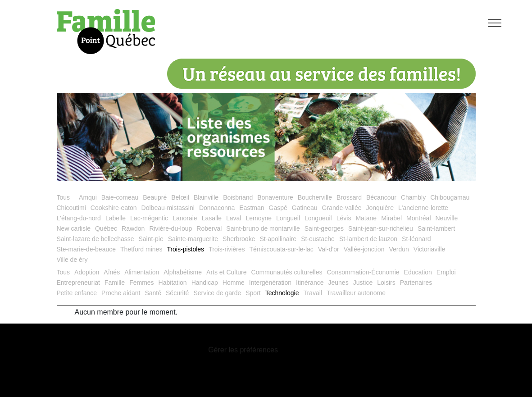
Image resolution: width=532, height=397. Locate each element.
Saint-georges (324, 228)
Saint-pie (151, 239)
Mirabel (391, 218)
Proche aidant (121, 293)
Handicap (205, 283)
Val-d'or (329, 249)
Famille (115, 283)
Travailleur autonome (356, 293)
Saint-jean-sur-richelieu (381, 228)
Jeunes (338, 283)
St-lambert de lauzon (368, 239)
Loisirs (386, 283)
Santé (153, 293)
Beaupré (155, 197)
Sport (253, 293)
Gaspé (278, 208)
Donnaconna (217, 208)
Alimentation (142, 272)
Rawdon (133, 228)
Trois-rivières (227, 249)
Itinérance (310, 283)
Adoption (87, 272)
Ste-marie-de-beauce (86, 249)
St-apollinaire (278, 239)
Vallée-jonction (364, 249)
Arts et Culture (226, 272)
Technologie (282, 293)
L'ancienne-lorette (423, 208)
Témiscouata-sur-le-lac (282, 249)
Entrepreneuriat (79, 283)
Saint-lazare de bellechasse (95, 239)
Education (418, 272)
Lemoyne (259, 218)
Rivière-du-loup (171, 228)
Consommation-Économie (363, 272)
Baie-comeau (120, 197)
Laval (234, 218)
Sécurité (177, 293)
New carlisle (74, 228)
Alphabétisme (183, 272)
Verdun (399, 249)
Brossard (349, 197)
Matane (366, 218)
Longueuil (318, 218)
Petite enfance (77, 293)
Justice (363, 283)
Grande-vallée (342, 208)
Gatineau (305, 208)
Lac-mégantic (149, 218)
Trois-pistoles (185, 249)
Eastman (252, 208)
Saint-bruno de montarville (263, 228)
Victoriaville (430, 249)
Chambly (413, 197)
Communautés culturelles (287, 272)
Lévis (344, 218)
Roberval (209, 228)
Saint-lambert (436, 228)
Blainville (206, 197)
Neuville (447, 218)
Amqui (88, 197)
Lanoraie (185, 218)
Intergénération (270, 283)
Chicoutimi (71, 208)
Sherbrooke (239, 239)
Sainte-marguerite (193, 239)
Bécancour (381, 197)
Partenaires (416, 283)
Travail (313, 293)
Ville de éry (72, 260)
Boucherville (315, 197)
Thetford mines (141, 249)
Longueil (288, 218)
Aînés (112, 272)
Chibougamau (450, 197)
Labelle (116, 218)
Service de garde (217, 293)
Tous (64, 197)
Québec (106, 228)
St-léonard (416, 239)
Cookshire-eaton (114, 208)
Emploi (446, 272)
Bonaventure (275, 197)
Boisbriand (238, 197)
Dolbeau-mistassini (168, 208)
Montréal (418, 218)
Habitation (173, 283)
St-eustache (318, 239)
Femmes (141, 283)
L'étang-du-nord (79, 218)
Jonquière (380, 208)
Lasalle (212, 218)
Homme (234, 283)
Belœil (180, 197)
